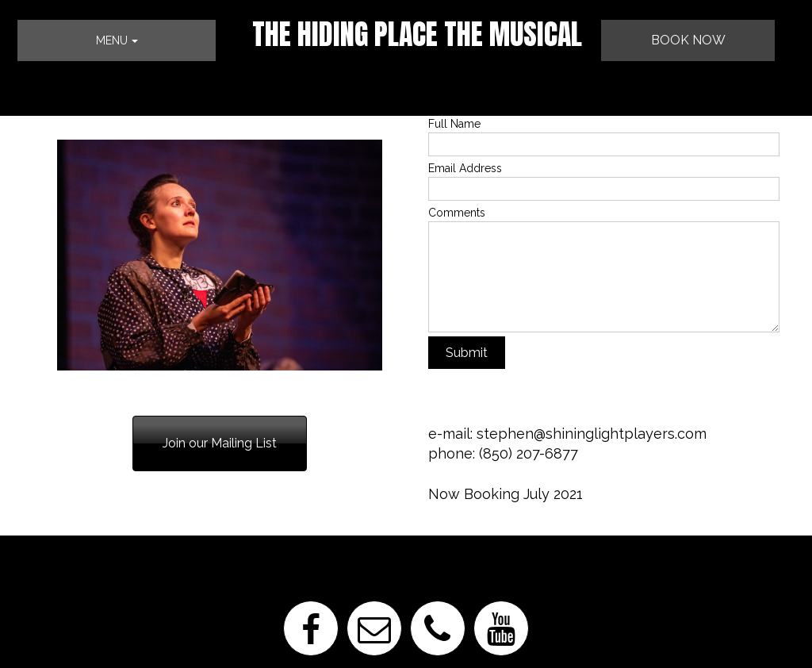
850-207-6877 (68, 427)
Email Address (465, 168)
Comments (457, 213)
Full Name (454, 124)
